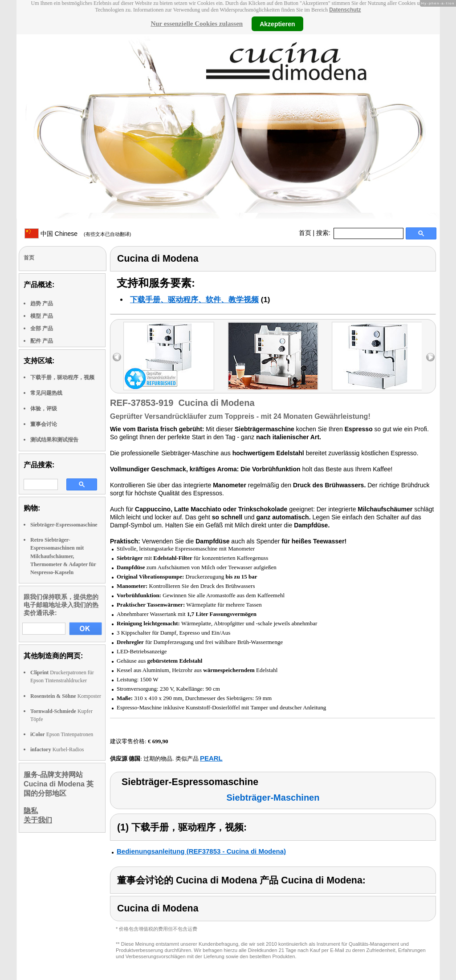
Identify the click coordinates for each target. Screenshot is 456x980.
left (117, 357)
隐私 (31, 811)
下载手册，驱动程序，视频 (62, 377)
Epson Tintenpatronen (62, 734)
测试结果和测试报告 (54, 440)
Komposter (66, 696)
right (430, 357)
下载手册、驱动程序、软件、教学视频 (194, 300)
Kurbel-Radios (57, 749)
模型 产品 (42, 316)
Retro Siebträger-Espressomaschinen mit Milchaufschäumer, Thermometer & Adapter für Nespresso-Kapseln (63, 556)
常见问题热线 (46, 393)
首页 (305, 233)
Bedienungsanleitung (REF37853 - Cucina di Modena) (201, 851)
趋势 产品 (42, 304)
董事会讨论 (44, 424)
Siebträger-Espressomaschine (64, 525)
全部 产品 (42, 328)
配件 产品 (42, 341)
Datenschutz (345, 10)
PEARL (211, 758)
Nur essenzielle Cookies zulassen (197, 24)
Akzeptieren (277, 24)
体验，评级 (44, 409)
